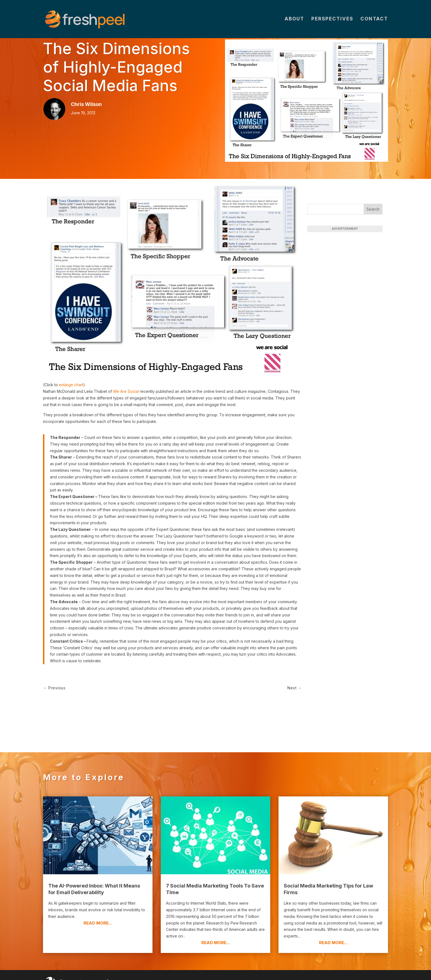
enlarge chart (71, 385)
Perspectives (332, 20)
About (294, 20)
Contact (374, 20)
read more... (98, 905)
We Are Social (126, 391)
